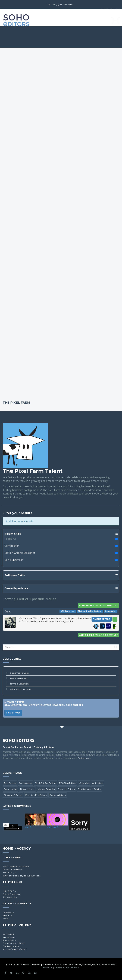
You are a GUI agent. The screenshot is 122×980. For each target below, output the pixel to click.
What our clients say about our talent (22, 876)
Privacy (48, 968)
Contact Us (8, 913)
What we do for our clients (16, 867)
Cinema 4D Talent (13, 795)
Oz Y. (8, 612)
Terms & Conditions (20, 684)
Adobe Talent (9, 940)
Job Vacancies (10, 897)
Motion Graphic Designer (20, 553)
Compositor (12, 546)
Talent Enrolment (12, 894)
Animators (98, 783)
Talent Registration (20, 678)
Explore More (84, 758)
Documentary (27, 789)
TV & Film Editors (68, 783)
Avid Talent (8, 934)
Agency (24, 849)
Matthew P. (53, 827)
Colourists (84, 783)
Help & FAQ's (9, 873)
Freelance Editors (66, 789)
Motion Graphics (46, 789)
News (5, 919)
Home (8, 849)
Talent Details (102, 619)
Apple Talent (9, 937)
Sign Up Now (13, 713)
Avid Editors (10, 783)
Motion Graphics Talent (15, 949)
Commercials (10, 789)
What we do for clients (21, 689)
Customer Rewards (20, 673)
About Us (7, 916)
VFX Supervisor (14, 560)
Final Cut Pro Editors (45, 783)
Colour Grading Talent (14, 943)
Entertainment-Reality (89, 789)
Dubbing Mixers (58, 795)
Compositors (25, 783)
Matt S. (28, 827)
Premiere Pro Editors (36, 795)
